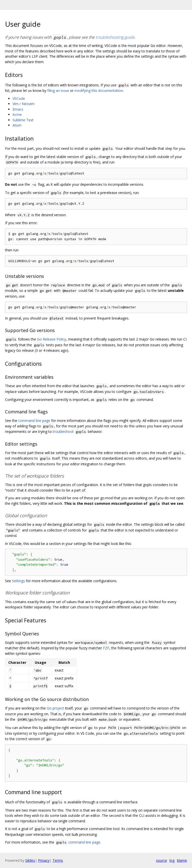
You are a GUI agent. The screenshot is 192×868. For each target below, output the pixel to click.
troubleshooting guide (115, 37)
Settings (18, 581)
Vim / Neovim (23, 104)
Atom (17, 125)
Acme (17, 114)
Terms (58, 860)
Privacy (44, 860)
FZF (106, 648)
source (161, 860)
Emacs (18, 109)
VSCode (19, 98)
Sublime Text (23, 120)
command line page (34, 421)
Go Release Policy (51, 339)
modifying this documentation (99, 90)
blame (182, 860)
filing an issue (58, 90)
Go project (55, 708)
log (172, 860)
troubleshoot (63, 432)
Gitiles (30, 860)
